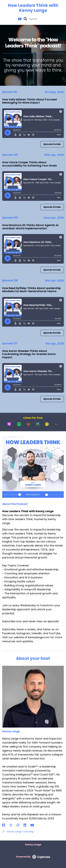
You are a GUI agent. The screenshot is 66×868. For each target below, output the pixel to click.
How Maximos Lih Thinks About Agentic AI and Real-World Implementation (30, 227)
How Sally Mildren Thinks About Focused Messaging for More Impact (29, 101)
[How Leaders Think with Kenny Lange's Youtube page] (20, 19)
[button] (56, 424)
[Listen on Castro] (38, 424)
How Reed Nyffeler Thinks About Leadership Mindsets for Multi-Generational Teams (31, 290)
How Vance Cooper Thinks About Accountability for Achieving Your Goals (29, 164)
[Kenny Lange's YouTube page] (34, 825)
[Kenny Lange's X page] (13, 825)
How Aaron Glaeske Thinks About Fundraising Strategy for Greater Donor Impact (29, 354)
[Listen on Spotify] (19, 424)
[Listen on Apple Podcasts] (9, 424)
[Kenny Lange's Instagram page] (20, 825)
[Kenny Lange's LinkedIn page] (27, 825)
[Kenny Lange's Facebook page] (5, 825)
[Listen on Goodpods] (47, 424)
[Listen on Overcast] (29, 424)
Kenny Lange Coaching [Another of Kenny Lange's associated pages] (18, 832)
